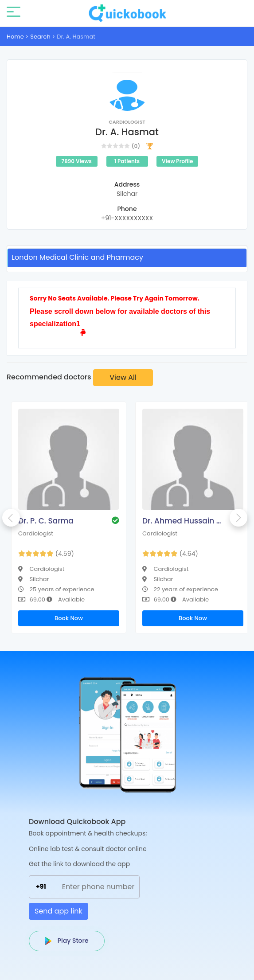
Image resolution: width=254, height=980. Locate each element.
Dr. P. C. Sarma (46, 521)
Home (15, 37)
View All (123, 377)
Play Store (67, 941)
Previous (11, 518)
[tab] (127, 258)
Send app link (59, 911)
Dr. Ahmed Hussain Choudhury (184, 521)
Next (238, 518)
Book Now (69, 618)
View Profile (177, 161)
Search (40, 37)
